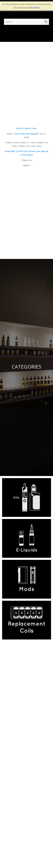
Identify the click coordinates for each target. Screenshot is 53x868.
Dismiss (37, 8)
